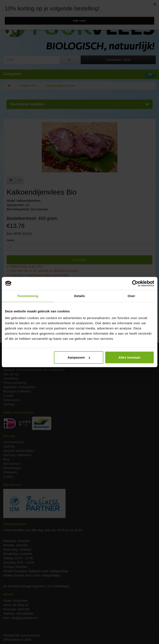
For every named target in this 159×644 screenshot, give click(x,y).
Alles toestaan (129, 357)
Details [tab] (80, 296)
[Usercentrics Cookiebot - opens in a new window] (135, 283)
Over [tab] (131, 296)
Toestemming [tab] (28, 296)
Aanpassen (79, 357)
